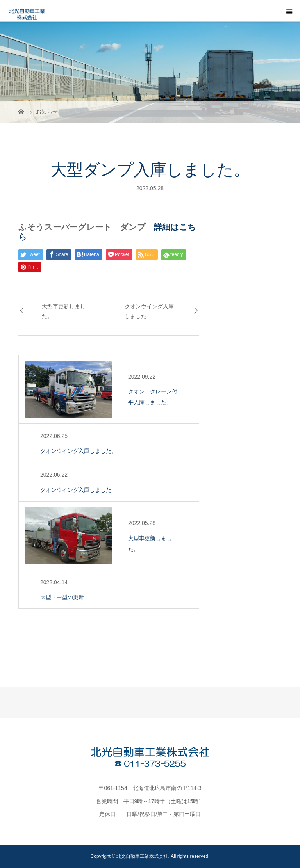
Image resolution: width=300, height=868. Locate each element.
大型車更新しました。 (64, 311)
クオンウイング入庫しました (149, 311)
